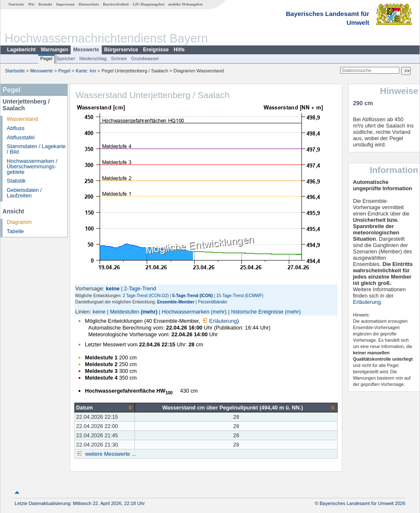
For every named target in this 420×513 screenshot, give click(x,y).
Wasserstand (22, 119)
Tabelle (15, 231)
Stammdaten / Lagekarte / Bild (36, 149)
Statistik (16, 181)
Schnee (119, 58)
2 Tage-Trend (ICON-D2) (146, 296)
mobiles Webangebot (185, 4)
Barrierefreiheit (116, 4)
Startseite (16, 4)
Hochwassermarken (186, 312)
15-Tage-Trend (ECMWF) (240, 296)
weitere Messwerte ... (110, 454)
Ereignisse (156, 50)
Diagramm (19, 222)
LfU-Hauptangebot (149, 4)
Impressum (65, 4)
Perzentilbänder (213, 302)
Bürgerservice (121, 50)
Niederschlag (93, 58)
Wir (32, 4)
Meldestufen (124, 312)
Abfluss (16, 128)
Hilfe (179, 50)
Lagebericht (21, 50)
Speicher (66, 58)
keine (99, 312)
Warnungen (55, 50)
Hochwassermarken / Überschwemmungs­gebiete (32, 166)
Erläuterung (219, 321)
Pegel (46, 58)
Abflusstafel (21, 137)
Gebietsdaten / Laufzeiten (24, 193)
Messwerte (86, 50)
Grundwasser (145, 58)
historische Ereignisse (257, 312)
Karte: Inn (86, 71)
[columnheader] (105, 407)
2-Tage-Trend (140, 288)
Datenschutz (89, 4)
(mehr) (149, 312)
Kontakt (45, 4)
